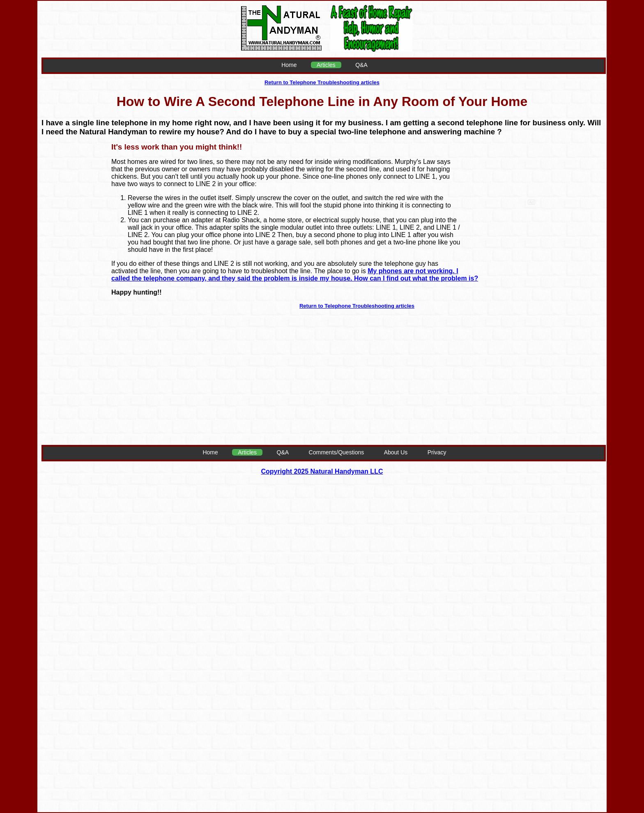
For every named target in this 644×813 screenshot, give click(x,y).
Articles (326, 65)
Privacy (437, 452)
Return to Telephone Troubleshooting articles (322, 82)
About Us (396, 452)
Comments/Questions (337, 452)
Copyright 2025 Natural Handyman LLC (322, 471)
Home (289, 65)
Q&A (361, 65)
